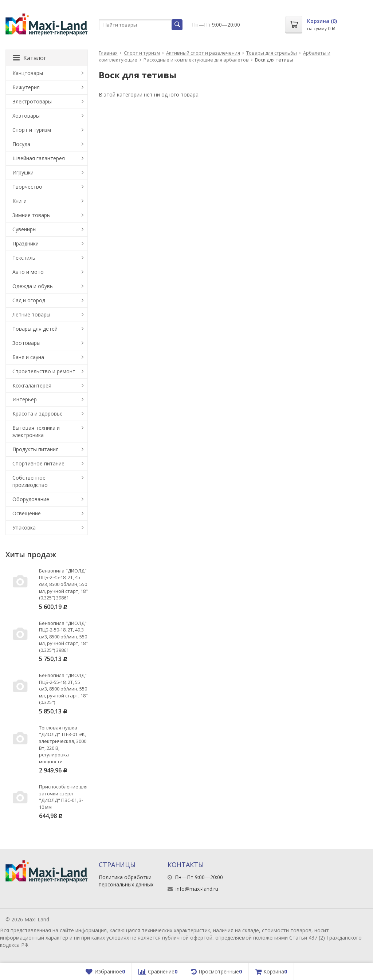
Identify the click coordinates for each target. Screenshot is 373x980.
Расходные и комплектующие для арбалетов (196, 60)
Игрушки (23, 172)
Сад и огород (29, 300)
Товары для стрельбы (272, 53)
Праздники (25, 243)
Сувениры (24, 229)
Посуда (21, 144)
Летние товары (31, 314)
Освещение (27, 513)
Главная (108, 53)
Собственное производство (30, 481)
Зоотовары (26, 343)
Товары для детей (35, 329)
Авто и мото (28, 272)
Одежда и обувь (33, 286)
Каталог (30, 58)
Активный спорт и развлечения (203, 53)
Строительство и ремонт (44, 371)
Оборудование (31, 499)
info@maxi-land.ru (197, 889)
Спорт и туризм (142, 53)
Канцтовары (28, 73)
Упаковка (24, 528)
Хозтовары (26, 116)
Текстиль (24, 258)
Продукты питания (36, 449)
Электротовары (32, 101)
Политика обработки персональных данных (126, 881)
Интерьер (25, 399)
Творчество (27, 187)
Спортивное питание (38, 463)
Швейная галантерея (39, 158)
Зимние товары (32, 215)
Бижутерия (26, 87)
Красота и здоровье (38, 414)
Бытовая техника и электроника (36, 431)
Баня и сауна (28, 357)
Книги (19, 201)
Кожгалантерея (32, 385)
